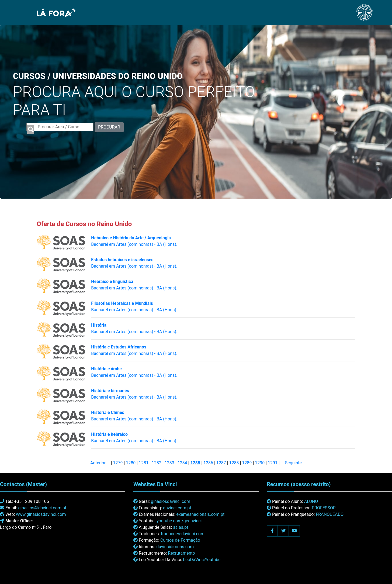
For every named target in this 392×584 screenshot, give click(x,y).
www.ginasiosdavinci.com (41, 514)
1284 (182, 463)
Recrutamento (181, 553)
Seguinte (293, 463)
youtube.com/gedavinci (179, 521)
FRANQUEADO (330, 514)
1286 (208, 463)
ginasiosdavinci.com (171, 501)
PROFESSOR (324, 508)
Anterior (98, 463)
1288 (234, 463)
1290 (260, 463)
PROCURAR (109, 127)
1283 (169, 463)
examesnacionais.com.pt (200, 514)
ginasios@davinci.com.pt (42, 508)
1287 (221, 463)
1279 (118, 463)
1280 (131, 463)
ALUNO (311, 501)
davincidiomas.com (175, 547)
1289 (247, 463)
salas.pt (181, 527)
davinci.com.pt (177, 508)
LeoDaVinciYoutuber (202, 560)
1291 (273, 463)
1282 (157, 463)
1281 (144, 463)
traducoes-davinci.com (183, 534)
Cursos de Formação (180, 540)
